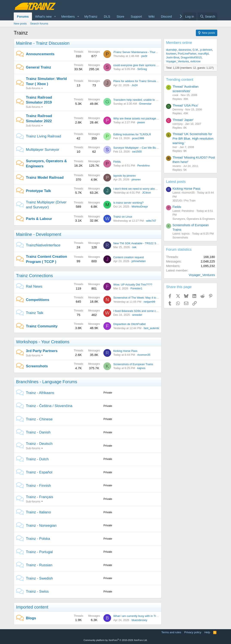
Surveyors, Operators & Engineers (194, 219)
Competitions (38, 300)
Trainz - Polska (38, 539)
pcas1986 (138, 138)
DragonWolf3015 (191, 57)
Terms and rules (171, 632)
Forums (23, 16)
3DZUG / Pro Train (184, 201)
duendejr (171, 50)
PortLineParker (187, 54)
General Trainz (38, 67)
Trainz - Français (40, 497)
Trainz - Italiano (38, 512)
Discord (166, 16)
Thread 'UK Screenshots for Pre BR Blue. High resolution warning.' (193, 138)
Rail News (34, 286)
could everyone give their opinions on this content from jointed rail (154, 65)
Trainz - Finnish (38, 486)
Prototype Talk (38, 191)
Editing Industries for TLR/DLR (132, 134)
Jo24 (134, 85)
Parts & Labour (39, 219)
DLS (107, 16)
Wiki (151, 16)
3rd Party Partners (42, 351)
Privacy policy (193, 632)
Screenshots (37, 366)
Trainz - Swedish (39, 578)
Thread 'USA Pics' (185, 105)
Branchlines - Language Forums (47, 382)
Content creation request (128, 257)
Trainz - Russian (39, 565)
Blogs (31, 618)
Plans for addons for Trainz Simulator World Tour (143, 81)
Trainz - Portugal (39, 552)
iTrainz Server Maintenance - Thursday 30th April (143, 52)
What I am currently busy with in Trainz (137, 616)
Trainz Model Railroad (45, 178)
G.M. (196, 50)
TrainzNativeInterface (43, 245)
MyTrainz (91, 16)
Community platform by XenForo (116, 640)
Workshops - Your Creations (43, 342)
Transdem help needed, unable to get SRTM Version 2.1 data (151, 100)
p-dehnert (206, 50)
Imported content (32, 607)
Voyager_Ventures (177, 61)
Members (68, 16)
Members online (179, 43)
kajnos (141, 368)
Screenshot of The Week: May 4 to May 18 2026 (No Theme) (151, 298)
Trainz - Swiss (37, 591)
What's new (43, 16)
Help (207, 632)
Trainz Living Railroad (44, 136)
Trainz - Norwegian (41, 526)
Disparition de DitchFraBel (129, 324)
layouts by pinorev (125, 176)
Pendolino (143, 166)
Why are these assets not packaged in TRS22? (142, 118)
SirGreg (142, 69)
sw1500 (137, 152)
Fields (117, 162)
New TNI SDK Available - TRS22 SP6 (136, 243)
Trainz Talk (35, 313)
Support (136, 16)
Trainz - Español (39, 472)
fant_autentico (152, 328)
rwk (134, 247)
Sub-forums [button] (33, 88)
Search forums (39, 24)
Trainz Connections (35, 276)
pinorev (136, 179)
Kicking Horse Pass (125, 351)
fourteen (171, 54)
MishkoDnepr (140, 207)
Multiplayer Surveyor (43, 150)
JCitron (147, 193)
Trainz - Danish (38, 432)
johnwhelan (139, 261)
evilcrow (196, 61)
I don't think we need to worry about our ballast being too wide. (152, 189)
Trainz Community (42, 326)
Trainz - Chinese (39, 419)
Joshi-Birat (173, 57)
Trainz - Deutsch (39, 444)
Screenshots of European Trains (133, 364)
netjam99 (149, 302)
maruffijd (203, 54)
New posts (20, 24)
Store (121, 16)
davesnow (185, 50)
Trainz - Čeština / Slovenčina (49, 406)
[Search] (208, 16)
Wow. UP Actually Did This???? (133, 285)
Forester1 (136, 288)
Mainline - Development (39, 234)
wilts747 (151, 221)
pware (141, 122)
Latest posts (176, 182)
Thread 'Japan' (183, 120)
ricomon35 (144, 355)
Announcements (40, 54)
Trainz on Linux (123, 217)
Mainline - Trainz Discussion (43, 43)
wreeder (137, 315)
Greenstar (145, 104)
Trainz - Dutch (37, 459)
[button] (55, 16)
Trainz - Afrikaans (40, 393)
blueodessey (139, 620)
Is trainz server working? (128, 203)
